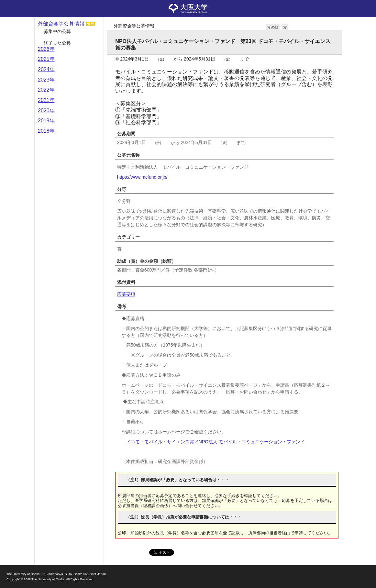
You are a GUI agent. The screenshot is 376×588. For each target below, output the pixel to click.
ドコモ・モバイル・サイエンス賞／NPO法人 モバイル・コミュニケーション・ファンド (216, 442)
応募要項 (126, 294)
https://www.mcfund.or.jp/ (142, 177)
